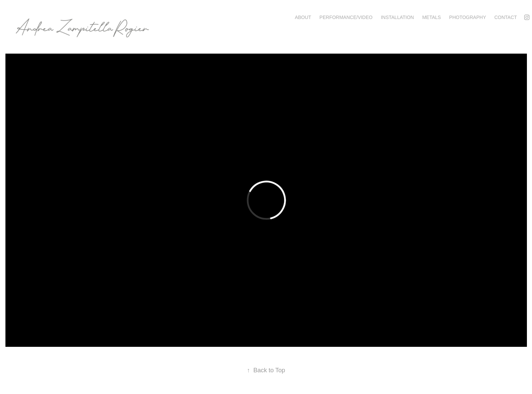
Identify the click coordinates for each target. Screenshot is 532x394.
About (303, 17)
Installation (397, 17)
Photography (468, 17)
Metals (431, 17)
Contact (506, 17)
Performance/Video (346, 17)
